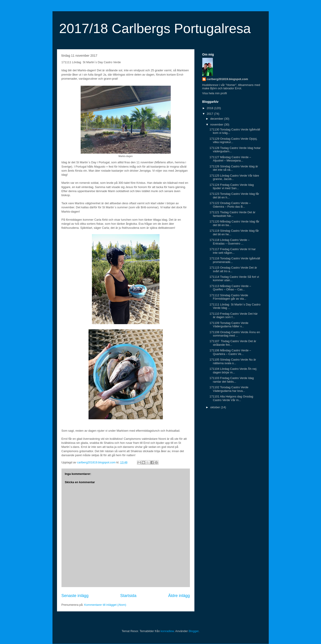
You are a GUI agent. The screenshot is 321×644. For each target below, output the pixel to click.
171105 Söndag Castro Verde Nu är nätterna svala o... (233, 361)
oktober (215, 407)
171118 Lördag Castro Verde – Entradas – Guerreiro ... (230, 242)
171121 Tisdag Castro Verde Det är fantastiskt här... (232, 214)
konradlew (167, 631)
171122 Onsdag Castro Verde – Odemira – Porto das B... (230, 205)
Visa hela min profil (215, 93)
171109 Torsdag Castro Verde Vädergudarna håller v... (229, 325)
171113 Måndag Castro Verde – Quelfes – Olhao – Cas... (230, 288)
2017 (211, 114)
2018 (211, 108)
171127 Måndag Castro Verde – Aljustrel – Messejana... (230, 159)
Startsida (128, 596)
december (217, 119)
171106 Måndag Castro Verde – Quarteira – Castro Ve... (230, 352)
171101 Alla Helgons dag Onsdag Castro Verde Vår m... (231, 398)
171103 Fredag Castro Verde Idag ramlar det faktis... (232, 380)
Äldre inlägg (179, 596)
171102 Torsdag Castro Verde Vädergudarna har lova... (229, 389)
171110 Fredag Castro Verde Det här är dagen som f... (234, 315)
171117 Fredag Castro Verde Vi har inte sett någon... (233, 251)
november (217, 125)
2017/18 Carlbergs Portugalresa (155, 28)
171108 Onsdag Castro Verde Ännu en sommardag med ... (235, 334)
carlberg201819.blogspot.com (228, 79)
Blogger (194, 631)
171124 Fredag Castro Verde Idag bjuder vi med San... (232, 187)
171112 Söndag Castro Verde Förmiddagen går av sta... (229, 297)
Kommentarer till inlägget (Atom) (105, 605)
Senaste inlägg (75, 596)
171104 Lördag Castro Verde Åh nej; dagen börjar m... (233, 371)
